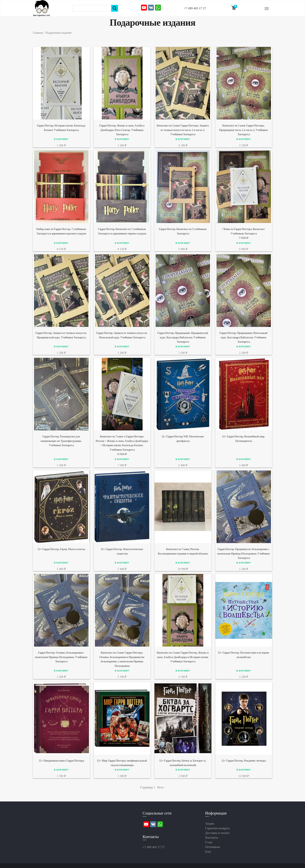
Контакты (212, 838)
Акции (210, 824)
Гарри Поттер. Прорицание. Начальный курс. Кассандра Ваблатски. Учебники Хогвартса (244, 337)
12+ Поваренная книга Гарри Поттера (61, 761)
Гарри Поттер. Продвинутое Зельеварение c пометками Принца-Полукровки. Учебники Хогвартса (244, 553)
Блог (208, 852)
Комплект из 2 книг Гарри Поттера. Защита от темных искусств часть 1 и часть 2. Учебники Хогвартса (183, 130)
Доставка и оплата (217, 833)
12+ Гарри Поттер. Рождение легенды (244, 761)
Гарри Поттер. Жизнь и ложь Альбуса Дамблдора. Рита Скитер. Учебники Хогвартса (122, 130)
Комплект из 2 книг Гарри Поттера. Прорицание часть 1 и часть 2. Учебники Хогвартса (244, 130)
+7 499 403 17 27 (195, 8)
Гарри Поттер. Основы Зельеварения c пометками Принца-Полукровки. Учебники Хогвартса (61, 657)
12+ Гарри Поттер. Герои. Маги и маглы (61, 549)
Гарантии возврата (217, 828)
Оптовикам (213, 847)
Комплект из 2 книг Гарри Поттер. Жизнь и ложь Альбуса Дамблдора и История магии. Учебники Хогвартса (183, 657)
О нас (209, 842)
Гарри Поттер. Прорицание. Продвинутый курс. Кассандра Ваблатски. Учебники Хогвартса (183, 337)
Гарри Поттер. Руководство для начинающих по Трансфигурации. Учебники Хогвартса (61, 441)
